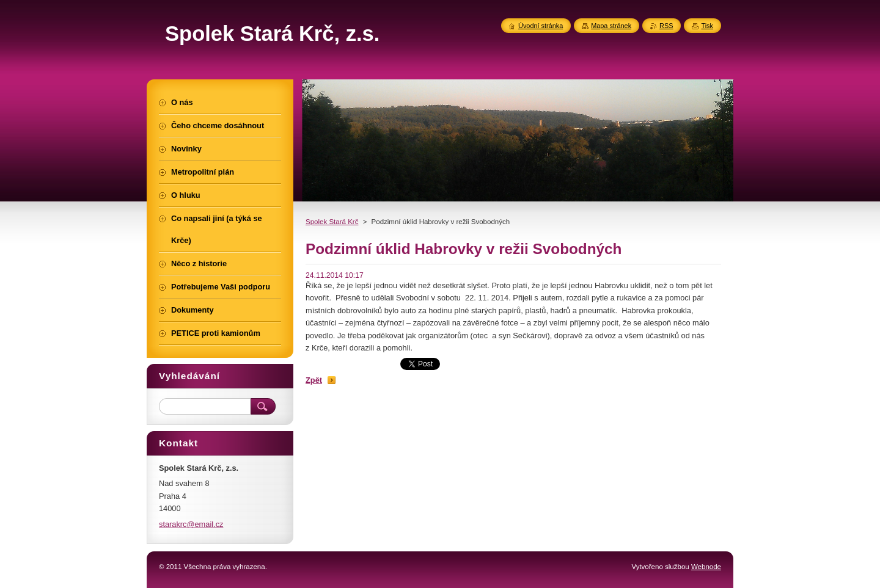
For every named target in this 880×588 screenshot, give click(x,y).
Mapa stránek (611, 26)
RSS (666, 26)
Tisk (707, 26)
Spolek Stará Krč (332, 222)
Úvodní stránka (541, 26)
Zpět (314, 380)
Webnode (706, 567)
